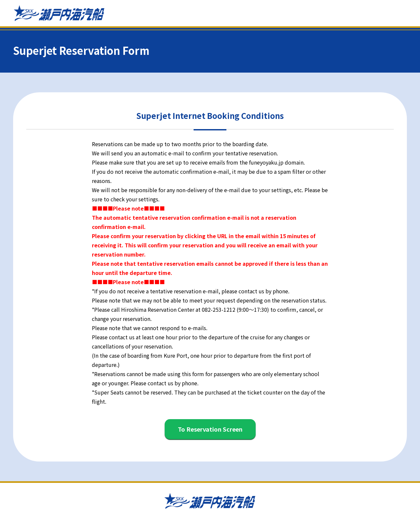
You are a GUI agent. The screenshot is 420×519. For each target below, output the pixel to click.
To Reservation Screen (210, 429)
